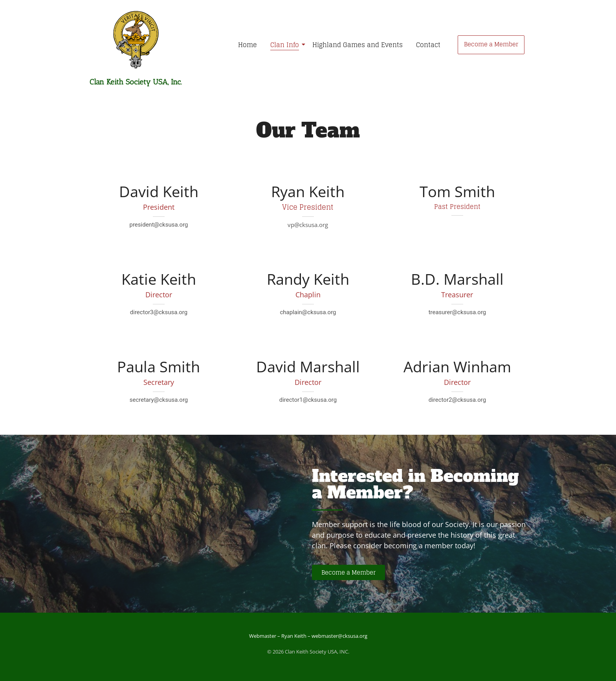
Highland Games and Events (357, 45)
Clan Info (286, 45)
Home (247, 45)
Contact (428, 45)
